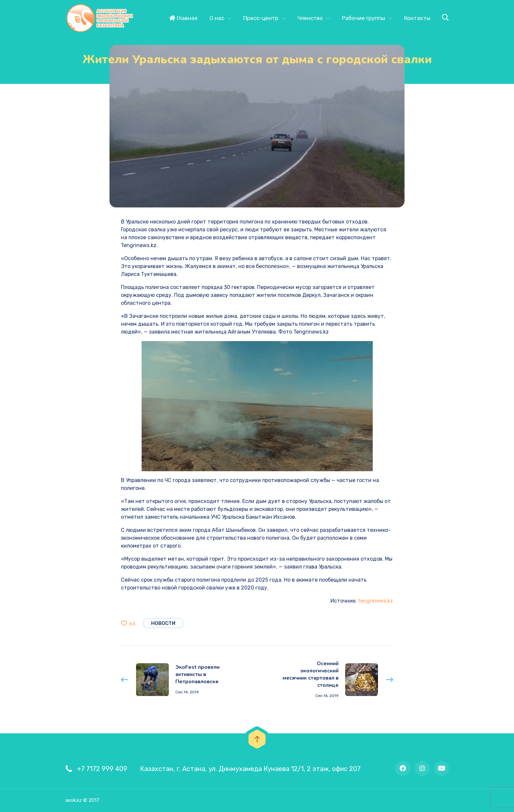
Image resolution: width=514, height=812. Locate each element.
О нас (217, 18)
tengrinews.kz (376, 601)
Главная (183, 18)
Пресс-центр (261, 18)
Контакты (417, 18)
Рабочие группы (364, 18)
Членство (310, 18)
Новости (163, 623)
